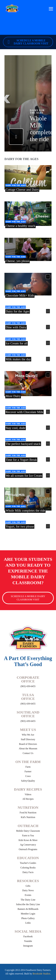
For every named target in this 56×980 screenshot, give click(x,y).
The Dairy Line (28, 900)
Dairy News (28, 890)
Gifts (28, 886)
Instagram (28, 946)
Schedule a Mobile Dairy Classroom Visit (28, 42)
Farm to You (28, 835)
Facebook (28, 936)
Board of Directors (28, 744)
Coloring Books (28, 868)
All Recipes (28, 799)
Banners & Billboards (28, 909)
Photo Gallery (28, 918)
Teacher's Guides (28, 863)
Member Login (28, 914)
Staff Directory (28, 739)
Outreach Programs (28, 849)
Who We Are (28, 735)
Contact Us (28, 753)
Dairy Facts (28, 872)
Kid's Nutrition (28, 817)
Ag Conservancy (28, 845)
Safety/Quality (28, 781)
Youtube (28, 941)
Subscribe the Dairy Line (28, 904)
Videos (28, 794)
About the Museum (28, 748)
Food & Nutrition (28, 813)
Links (28, 923)
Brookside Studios (41, 974)
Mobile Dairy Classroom (28, 831)
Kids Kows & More (28, 840)
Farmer (28, 771)
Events (28, 895)
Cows (28, 776)
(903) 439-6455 (28, 686)
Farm (28, 767)
